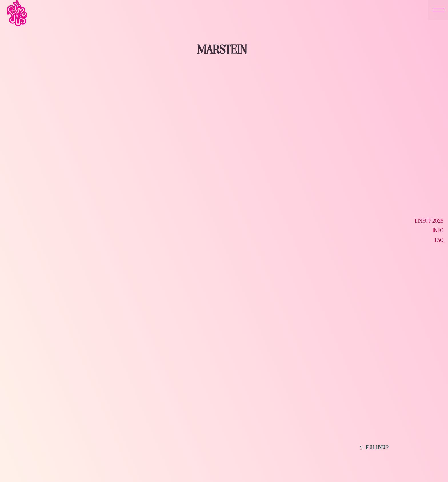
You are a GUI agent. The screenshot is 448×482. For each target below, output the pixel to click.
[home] (78, 13)
